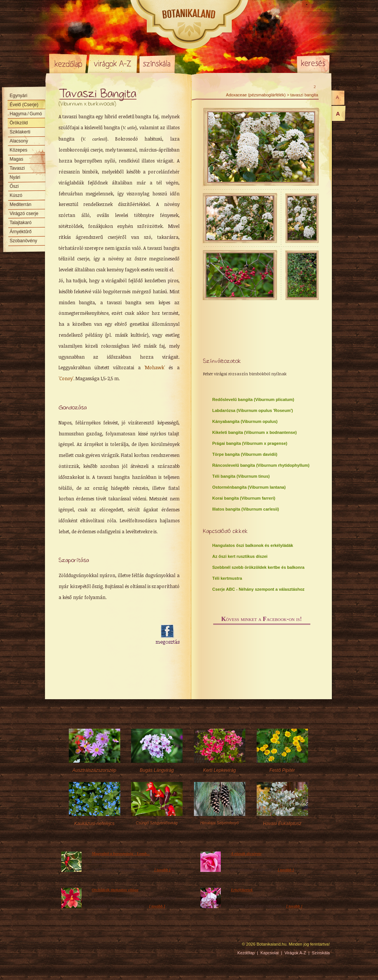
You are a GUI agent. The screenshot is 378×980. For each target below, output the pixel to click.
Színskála (157, 63)
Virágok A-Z (113, 63)
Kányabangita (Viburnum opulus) (245, 421)
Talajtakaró (21, 223)
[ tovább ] (162, 870)
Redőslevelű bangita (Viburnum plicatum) (253, 399)
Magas (17, 159)
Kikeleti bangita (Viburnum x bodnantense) (255, 432)
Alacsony (19, 141)
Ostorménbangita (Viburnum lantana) (249, 487)
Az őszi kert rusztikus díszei (240, 556)
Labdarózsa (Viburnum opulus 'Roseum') (253, 410)
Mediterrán (21, 204)
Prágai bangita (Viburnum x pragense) (250, 443)
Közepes (19, 150)
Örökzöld (19, 123)
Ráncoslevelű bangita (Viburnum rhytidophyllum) (261, 465)
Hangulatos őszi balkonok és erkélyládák (253, 545)
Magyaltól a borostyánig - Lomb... (121, 853)
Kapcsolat (270, 953)
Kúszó (16, 195)
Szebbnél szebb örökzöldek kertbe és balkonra (259, 567)
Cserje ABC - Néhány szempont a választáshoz (259, 589)
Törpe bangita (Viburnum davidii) (245, 454)
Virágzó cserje (24, 214)
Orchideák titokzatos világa (115, 890)
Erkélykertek (242, 890)
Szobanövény (24, 241)
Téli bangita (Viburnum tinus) (241, 476)
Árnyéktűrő (21, 232)
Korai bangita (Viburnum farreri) (244, 498)
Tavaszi (17, 168)
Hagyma (26, 114)
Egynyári (19, 96)
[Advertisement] (100, 661)
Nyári (15, 177)
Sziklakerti (20, 132)
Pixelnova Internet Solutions (67, 947)
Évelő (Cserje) (24, 105)
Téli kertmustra (227, 578)
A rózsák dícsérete (246, 853)
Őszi (14, 186)
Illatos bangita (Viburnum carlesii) (246, 509)
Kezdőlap (68, 63)
